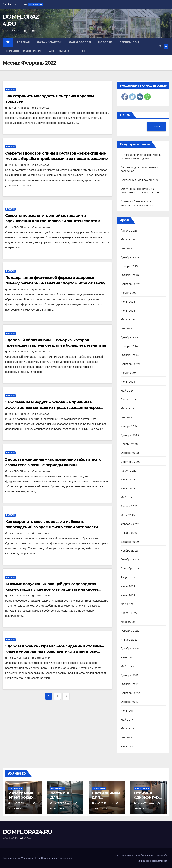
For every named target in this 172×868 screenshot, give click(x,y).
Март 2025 (128, 320)
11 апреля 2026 (21, 803)
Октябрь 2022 (130, 560)
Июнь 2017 (128, 711)
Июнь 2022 (128, 595)
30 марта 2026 (146, 803)
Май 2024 (127, 391)
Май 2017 (127, 720)
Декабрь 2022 (130, 542)
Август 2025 (129, 293)
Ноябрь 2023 (129, 444)
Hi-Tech (82, 51)
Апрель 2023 (129, 506)
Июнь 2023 (128, 488)
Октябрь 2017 (130, 702)
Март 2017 (127, 729)
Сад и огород (80, 42)
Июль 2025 (128, 302)
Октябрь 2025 (130, 275)
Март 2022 (128, 622)
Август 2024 (129, 373)
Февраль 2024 (130, 417)
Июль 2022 (128, 586)
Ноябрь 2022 (129, 551)
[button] (160, 47)
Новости (105, 42)
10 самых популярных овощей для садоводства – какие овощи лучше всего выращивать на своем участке (52, 589)
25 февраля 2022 (19, 108)
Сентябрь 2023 (131, 462)
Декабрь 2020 (130, 648)
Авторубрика (59, 51)
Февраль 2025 (130, 328)
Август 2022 (129, 577)
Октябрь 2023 (130, 453)
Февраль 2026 (130, 248)
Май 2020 (127, 666)
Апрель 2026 (129, 231)
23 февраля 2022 (19, 227)
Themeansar (64, 858)
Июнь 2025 (128, 311)
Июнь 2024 (128, 382)
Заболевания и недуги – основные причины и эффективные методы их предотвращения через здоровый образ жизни (52, 408)
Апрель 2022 (129, 613)
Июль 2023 (128, 480)
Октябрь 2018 (130, 684)
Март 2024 (128, 408)
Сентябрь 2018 (130, 693)
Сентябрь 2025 (131, 284)
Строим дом (129, 42)
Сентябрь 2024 (131, 364)
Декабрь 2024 (130, 337)
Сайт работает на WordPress (18, 858)
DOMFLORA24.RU (27, 832)
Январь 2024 (129, 426)
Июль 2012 (128, 746)
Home (117, 855)
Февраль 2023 (130, 524)
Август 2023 (129, 471)
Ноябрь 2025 (129, 266)
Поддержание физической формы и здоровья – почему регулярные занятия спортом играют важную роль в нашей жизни (57, 283)
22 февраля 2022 (19, 352)
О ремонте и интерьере (24, 51)
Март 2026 (128, 239)
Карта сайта (162, 855)
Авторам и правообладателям (138, 855)
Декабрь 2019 (130, 675)
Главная (23, 42)
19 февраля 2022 (19, 533)
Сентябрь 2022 (131, 568)
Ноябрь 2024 (129, 346)
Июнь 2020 (128, 657)
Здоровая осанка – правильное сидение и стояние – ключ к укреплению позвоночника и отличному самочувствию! (55, 652)
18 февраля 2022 (19, 596)
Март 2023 (128, 515)
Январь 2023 (129, 533)
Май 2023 (127, 497)
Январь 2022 (129, 640)
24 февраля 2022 (19, 165)
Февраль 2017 (130, 737)
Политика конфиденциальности (152, 861)
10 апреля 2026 (63, 803)
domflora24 (41, 108)
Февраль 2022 (130, 631)
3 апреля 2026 (105, 803)
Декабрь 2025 (130, 257)
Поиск (125, 115)
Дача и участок (49, 42)
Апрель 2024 (129, 400)
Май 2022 (127, 604)
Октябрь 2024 (130, 355)
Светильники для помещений (140, 180)
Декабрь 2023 (130, 435)
